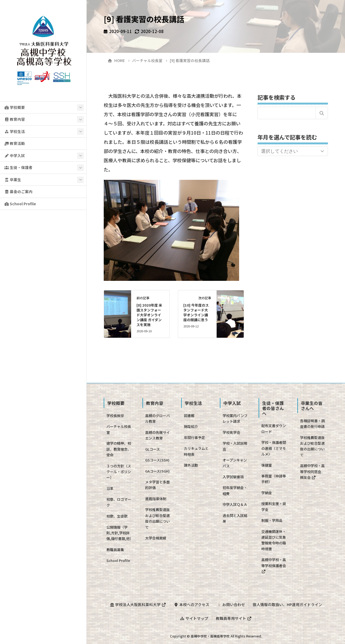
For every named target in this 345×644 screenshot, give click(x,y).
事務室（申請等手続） (274, 479)
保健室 (267, 465)
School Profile (20, 204)
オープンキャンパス (235, 463)
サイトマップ (194, 618)
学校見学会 (231, 432)
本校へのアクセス (191, 604)
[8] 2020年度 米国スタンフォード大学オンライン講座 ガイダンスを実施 (149, 315)
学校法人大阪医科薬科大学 (138, 604)
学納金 (267, 493)
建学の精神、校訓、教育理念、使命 (119, 449)
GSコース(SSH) (157, 460)
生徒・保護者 (18, 167)
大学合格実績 (156, 538)
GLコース (152, 449)
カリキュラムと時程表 (196, 451)
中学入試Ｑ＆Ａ (235, 504)
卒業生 (13, 180)
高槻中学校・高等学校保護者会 (274, 565)
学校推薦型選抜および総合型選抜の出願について (157, 518)
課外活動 (191, 465)
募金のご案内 (18, 191)
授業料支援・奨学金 (274, 506)
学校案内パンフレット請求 (235, 418)
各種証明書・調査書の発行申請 (312, 424)
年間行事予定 (194, 438)
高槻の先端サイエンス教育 (157, 435)
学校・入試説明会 (235, 446)
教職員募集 (115, 550)
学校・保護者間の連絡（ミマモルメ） (274, 448)
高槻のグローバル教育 (157, 418)
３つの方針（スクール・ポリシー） (119, 472)
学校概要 (15, 107)
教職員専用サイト (234, 618)
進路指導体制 (156, 499)
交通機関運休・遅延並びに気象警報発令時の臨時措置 (274, 540)
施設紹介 (191, 426)
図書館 (189, 416)
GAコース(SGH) (157, 471)
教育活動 (15, 143)
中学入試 (15, 155)
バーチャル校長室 (119, 429)
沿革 (110, 488)
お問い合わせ (231, 604)
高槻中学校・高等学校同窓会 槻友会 (312, 471)
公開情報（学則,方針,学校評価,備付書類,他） (120, 533)
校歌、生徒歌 (117, 516)
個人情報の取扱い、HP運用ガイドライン (287, 604)
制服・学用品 (272, 520)
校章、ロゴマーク (119, 502)
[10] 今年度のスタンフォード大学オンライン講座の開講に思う (196, 312)
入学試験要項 (233, 477)
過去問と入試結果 (235, 518)
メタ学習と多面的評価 (157, 485)
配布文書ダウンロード (274, 428)
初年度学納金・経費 (235, 490)
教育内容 (15, 119)
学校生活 (15, 131)
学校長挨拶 (115, 416)
